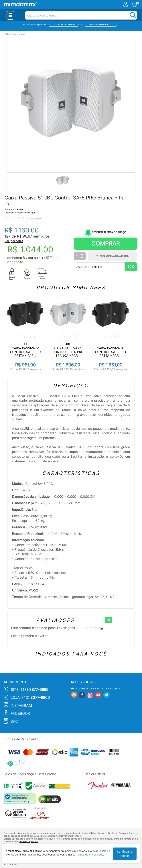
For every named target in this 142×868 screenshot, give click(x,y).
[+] (109, 620)
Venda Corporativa (29, 841)
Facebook (20, 714)
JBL (8, 204)
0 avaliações (34, 218)
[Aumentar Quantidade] (82, 254)
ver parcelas (14, 241)
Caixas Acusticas (15, 34)
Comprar (106, 243)
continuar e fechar (125, 854)
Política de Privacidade (90, 854)
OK (131, 267)
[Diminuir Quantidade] (82, 258)
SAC (14, 721)
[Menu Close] (10, 15)
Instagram (21, 706)
